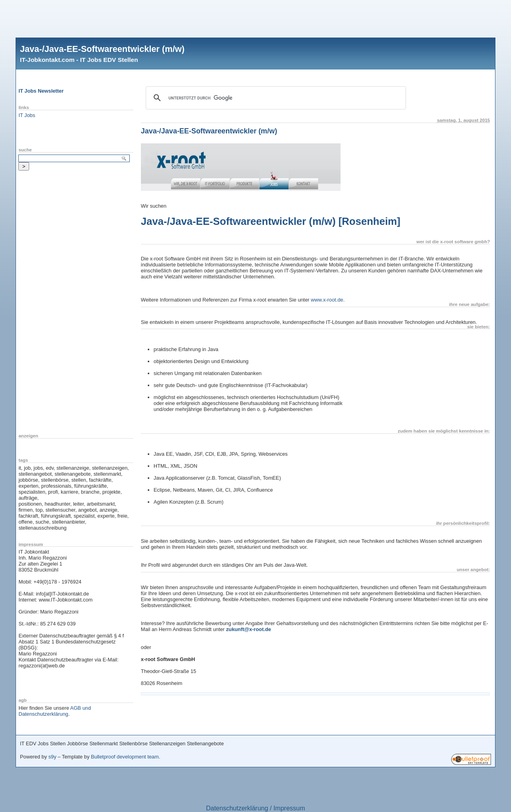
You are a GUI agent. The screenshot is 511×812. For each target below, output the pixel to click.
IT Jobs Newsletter (41, 91)
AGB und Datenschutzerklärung (54, 711)
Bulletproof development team (125, 757)
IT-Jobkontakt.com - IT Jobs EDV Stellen (79, 60)
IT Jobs (27, 115)
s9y (52, 757)
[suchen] (275, 98)
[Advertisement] (255, 18)
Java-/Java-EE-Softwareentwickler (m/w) (102, 49)
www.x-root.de (327, 300)
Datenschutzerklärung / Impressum (255, 808)
